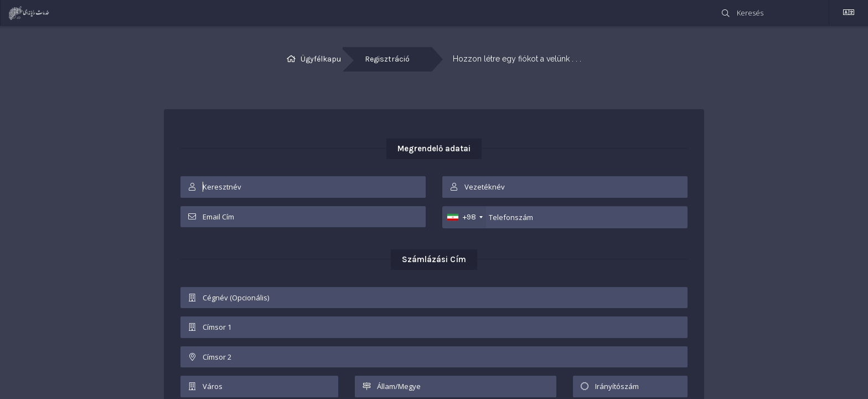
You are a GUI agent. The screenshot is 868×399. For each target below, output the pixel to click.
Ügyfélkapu (321, 59)
